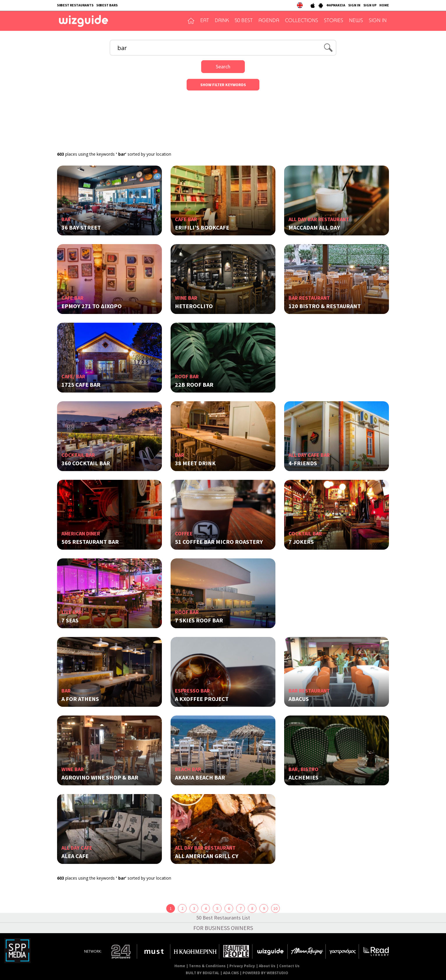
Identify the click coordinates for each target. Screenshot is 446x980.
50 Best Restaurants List (223, 918)
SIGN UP (370, 5)
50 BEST (244, 21)
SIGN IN (354, 5)
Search (223, 66)
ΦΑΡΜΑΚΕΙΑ (336, 5)
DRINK (222, 21)
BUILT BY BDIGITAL (202, 973)
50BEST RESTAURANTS (75, 5)
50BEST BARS (107, 5)
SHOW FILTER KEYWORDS (223, 85)
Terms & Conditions (207, 966)
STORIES (334, 21)
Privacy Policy (242, 966)
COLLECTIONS (302, 21)
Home (180, 966)
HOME (384, 5)
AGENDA (269, 21)
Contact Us (289, 966)
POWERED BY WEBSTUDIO (265, 973)
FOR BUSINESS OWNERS (223, 928)
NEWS (356, 21)
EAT (205, 21)
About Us (267, 966)
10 (275, 908)
